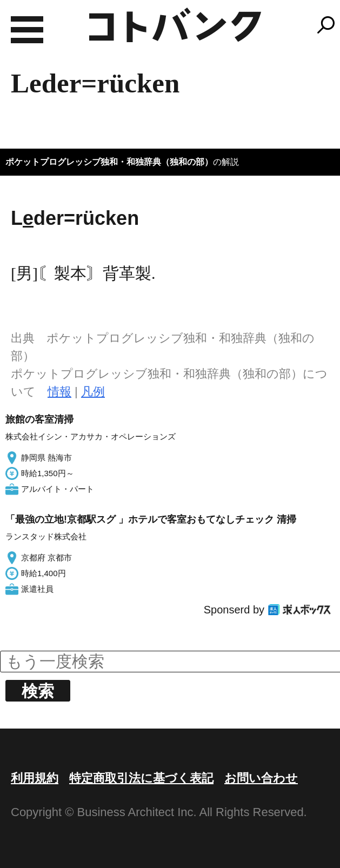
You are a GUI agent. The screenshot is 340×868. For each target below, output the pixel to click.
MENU (27, 30)
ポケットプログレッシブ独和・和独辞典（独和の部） (109, 162)
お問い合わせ (261, 778)
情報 (59, 392)
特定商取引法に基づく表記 (141, 778)
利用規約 (35, 778)
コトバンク (175, 25)
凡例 (93, 392)
